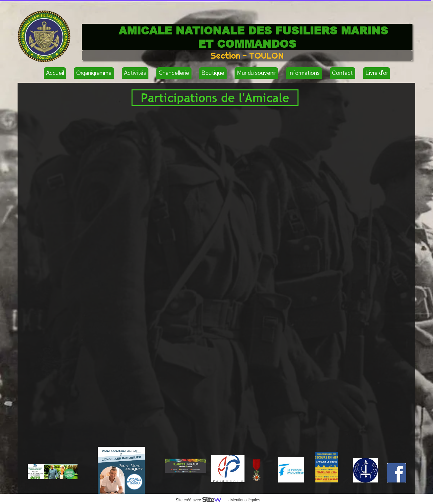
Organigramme (94, 73)
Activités (135, 73)
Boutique (213, 73)
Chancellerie (174, 73)
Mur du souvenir (256, 73)
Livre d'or (377, 73)
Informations (304, 73)
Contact (342, 73)
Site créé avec (201, 500)
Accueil (55, 73)
